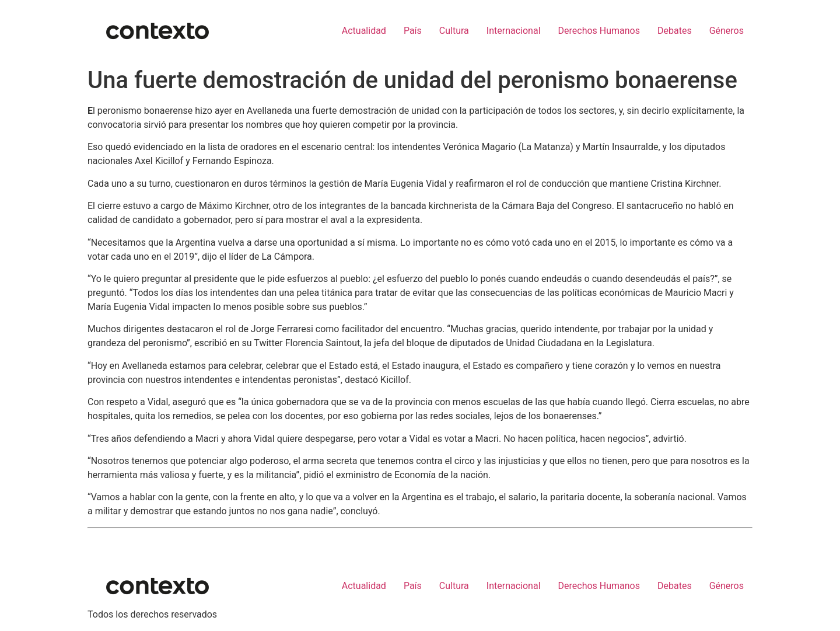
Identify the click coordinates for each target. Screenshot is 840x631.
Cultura (454, 31)
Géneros (727, 31)
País (413, 31)
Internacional (514, 31)
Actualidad (364, 31)
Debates (675, 31)
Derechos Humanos (599, 31)
